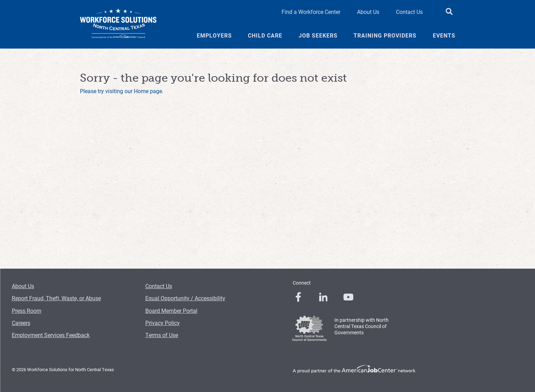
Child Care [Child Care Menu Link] (265, 35)
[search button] (449, 12)
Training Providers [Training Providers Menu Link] (385, 35)
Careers (21, 323)
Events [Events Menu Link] (444, 35)
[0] (298, 297)
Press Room (27, 311)
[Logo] (118, 24)
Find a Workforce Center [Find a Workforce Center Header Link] (311, 12)
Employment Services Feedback (51, 335)
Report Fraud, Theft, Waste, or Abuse (56, 298)
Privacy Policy (163, 323)
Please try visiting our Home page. (122, 91)
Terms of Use (162, 335)
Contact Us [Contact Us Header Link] (409, 12)
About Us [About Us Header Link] (368, 12)
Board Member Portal (171, 311)
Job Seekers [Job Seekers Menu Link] (318, 35)
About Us (23, 286)
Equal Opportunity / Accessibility (185, 298)
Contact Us (159, 286)
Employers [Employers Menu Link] (214, 35)
